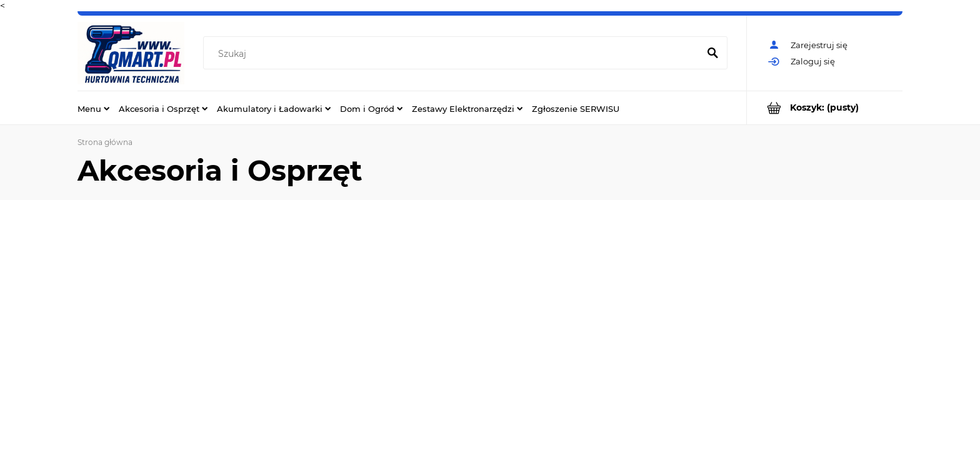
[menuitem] (93, 108)
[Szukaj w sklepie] (453, 54)
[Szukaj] (712, 54)
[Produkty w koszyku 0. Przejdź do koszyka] (825, 108)
